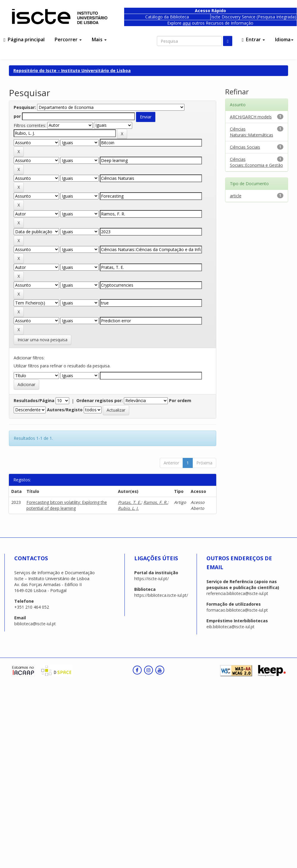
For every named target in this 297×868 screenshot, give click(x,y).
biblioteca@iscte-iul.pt (35, 624)
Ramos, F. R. (155, 502)
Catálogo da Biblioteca (167, 17)
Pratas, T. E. (129, 502)
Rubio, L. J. (128, 508)
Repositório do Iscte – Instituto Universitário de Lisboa (72, 70)
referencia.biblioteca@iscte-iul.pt (237, 593)
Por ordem (180, 400)
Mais (99, 39)
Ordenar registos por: (99, 400)
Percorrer (68, 39)
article (236, 196)
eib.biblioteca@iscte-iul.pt (230, 627)
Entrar (253, 39)
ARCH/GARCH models (251, 117)
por (17, 116)
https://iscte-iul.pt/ (151, 579)
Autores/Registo (65, 410)
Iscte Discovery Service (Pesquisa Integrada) (254, 17)
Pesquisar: (25, 107)
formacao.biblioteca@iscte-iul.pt (237, 610)
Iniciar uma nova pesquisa (42, 340)
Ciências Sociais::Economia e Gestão (256, 162)
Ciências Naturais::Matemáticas (252, 132)
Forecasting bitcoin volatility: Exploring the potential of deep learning (67, 505)
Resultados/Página (34, 400)
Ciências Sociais (245, 147)
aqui (187, 23)
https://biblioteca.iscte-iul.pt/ (161, 595)
